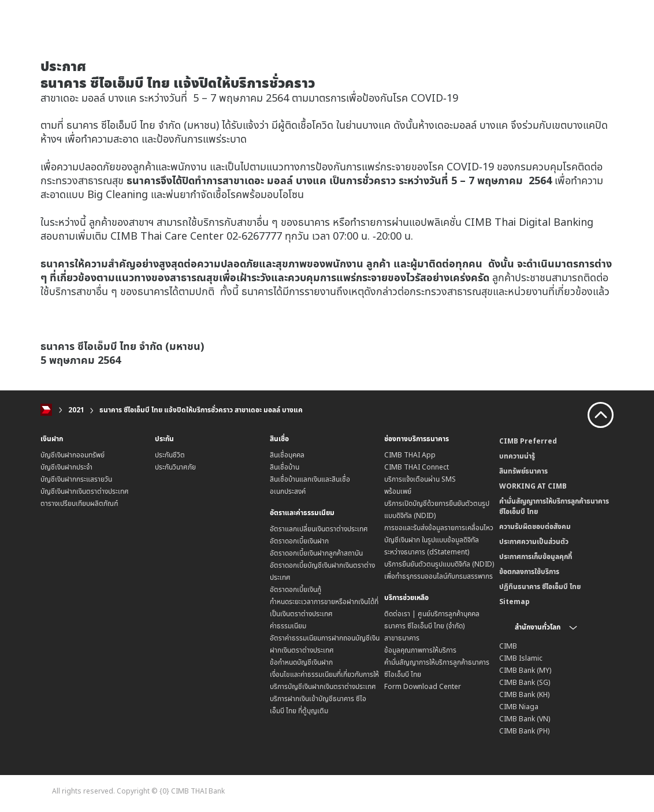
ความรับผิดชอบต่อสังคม (535, 526)
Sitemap (514, 601)
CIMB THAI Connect (417, 467)
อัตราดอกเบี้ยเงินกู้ (296, 589)
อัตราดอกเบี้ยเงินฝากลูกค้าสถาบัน (316, 553)
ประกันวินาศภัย (175, 467)
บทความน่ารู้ (517, 456)
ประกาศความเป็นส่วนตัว (534, 541)
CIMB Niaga (519, 707)
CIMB (508, 646)
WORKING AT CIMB (533, 486)
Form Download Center (423, 686)
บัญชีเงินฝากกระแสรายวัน (76, 479)
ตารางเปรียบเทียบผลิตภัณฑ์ (79, 503)
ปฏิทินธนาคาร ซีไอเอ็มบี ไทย (540, 586)
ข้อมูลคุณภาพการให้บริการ (420, 650)
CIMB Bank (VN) (525, 719)
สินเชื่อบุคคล (287, 455)
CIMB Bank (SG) (525, 682)
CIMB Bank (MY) (525, 670)
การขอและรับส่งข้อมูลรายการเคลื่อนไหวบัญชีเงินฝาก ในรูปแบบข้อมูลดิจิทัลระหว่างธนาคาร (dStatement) (439, 540)
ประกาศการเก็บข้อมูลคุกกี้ (536, 556)
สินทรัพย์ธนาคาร (523, 471)
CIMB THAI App (410, 455)
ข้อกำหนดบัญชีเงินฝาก (301, 662)
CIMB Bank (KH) (524, 694)
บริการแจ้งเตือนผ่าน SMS (420, 479)
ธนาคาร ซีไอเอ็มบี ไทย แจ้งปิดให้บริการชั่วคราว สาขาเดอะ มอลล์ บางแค (201, 410)
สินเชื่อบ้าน (285, 467)
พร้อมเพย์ (398, 491)
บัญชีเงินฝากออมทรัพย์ (73, 455)
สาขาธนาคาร (402, 638)
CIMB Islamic (521, 658)
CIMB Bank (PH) (524, 731)
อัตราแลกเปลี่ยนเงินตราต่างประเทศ (319, 529)
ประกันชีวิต (170, 455)
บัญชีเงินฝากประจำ (66, 467)
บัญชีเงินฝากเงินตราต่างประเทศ (85, 491)
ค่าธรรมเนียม (288, 626)
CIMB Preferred (528, 441)
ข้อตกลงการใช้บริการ (529, 571)
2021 (76, 410)
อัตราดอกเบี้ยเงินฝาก (299, 541)
